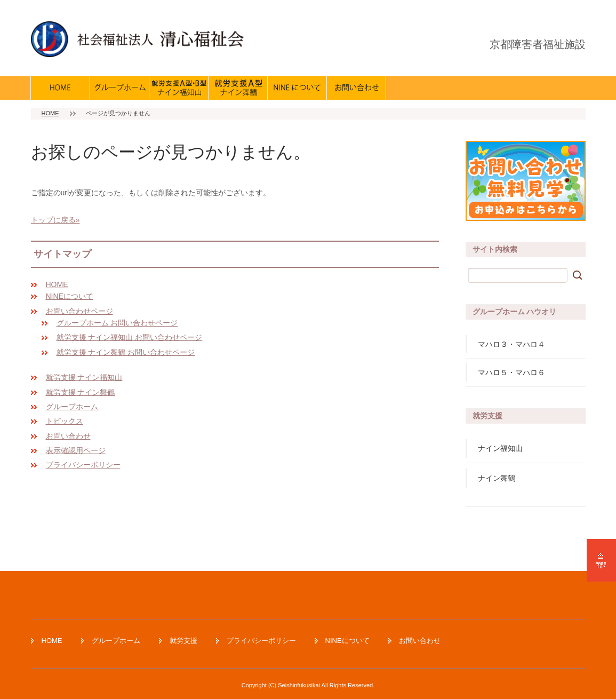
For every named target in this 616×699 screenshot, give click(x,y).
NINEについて (70, 296)
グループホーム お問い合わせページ (117, 323)
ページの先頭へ (601, 560)
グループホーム (72, 407)
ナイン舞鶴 (497, 478)
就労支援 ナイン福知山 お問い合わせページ (130, 337)
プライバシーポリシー (83, 465)
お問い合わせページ (79, 311)
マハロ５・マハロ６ (511, 372)
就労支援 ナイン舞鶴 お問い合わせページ (126, 352)
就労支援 (183, 641)
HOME (50, 113)
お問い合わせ (68, 436)
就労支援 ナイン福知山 (84, 377)
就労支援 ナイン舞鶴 (81, 392)
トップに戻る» (55, 220)
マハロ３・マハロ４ (511, 344)
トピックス (65, 421)
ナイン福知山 (500, 448)
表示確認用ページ (76, 450)
